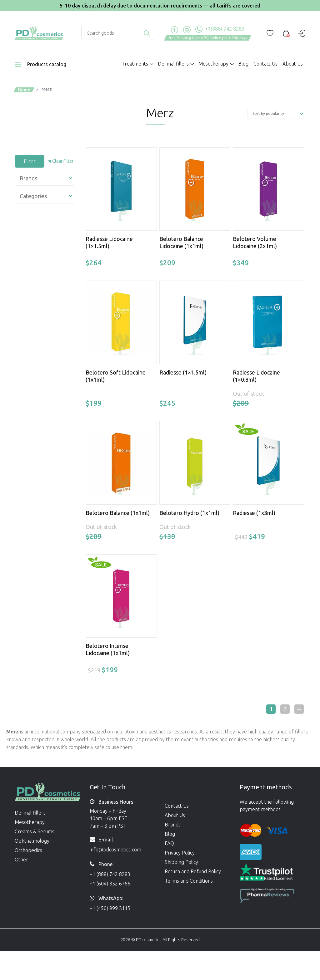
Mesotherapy (30, 822)
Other (21, 860)
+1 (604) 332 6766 (110, 884)
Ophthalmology (32, 841)
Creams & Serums (35, 831)
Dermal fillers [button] (173, 64)
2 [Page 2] (285, 709)
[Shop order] (276, 113)
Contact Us (265, 64)
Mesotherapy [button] (213, 64)
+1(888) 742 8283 (220, 29)
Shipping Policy (181, 862)
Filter (30, 161)
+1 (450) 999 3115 (110, 908)
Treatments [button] (135, 64)
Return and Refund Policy (193, 871)
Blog (243, 64)
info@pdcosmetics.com (115, 850)
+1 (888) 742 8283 (110, 874)
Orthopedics (28, 850)
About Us (293, 64)
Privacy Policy (180, 853)
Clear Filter (63, 161)
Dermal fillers (30, 813)
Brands (173, 825)
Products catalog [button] (47, 64)
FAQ (169, 843)
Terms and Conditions (189, 881)
